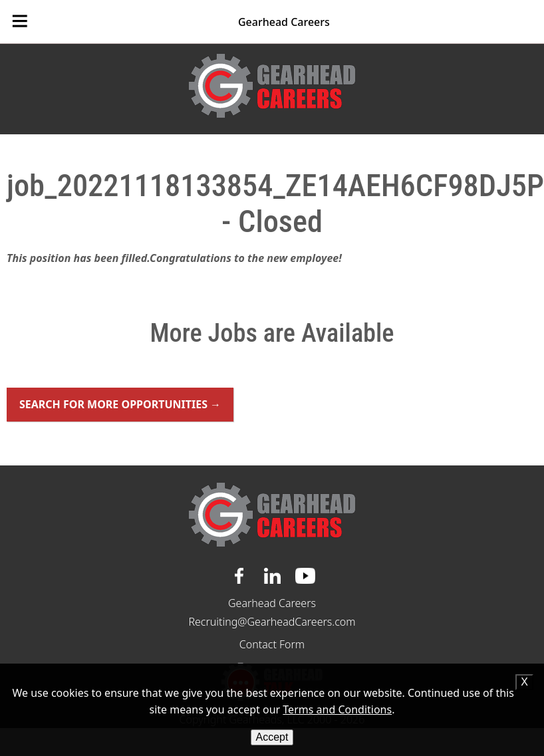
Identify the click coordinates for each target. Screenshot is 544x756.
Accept (272, 737)
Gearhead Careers (284, 22)
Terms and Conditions (337, 709)
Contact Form (272, 644)
